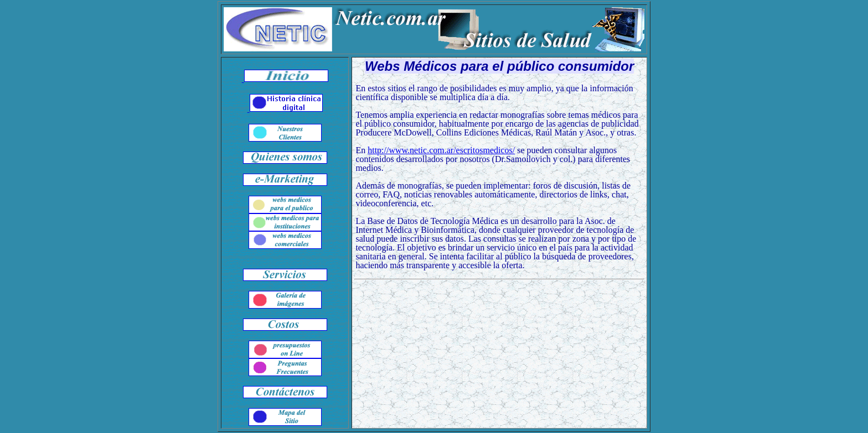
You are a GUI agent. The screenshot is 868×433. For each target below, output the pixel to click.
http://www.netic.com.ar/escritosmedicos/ (441, 150)
